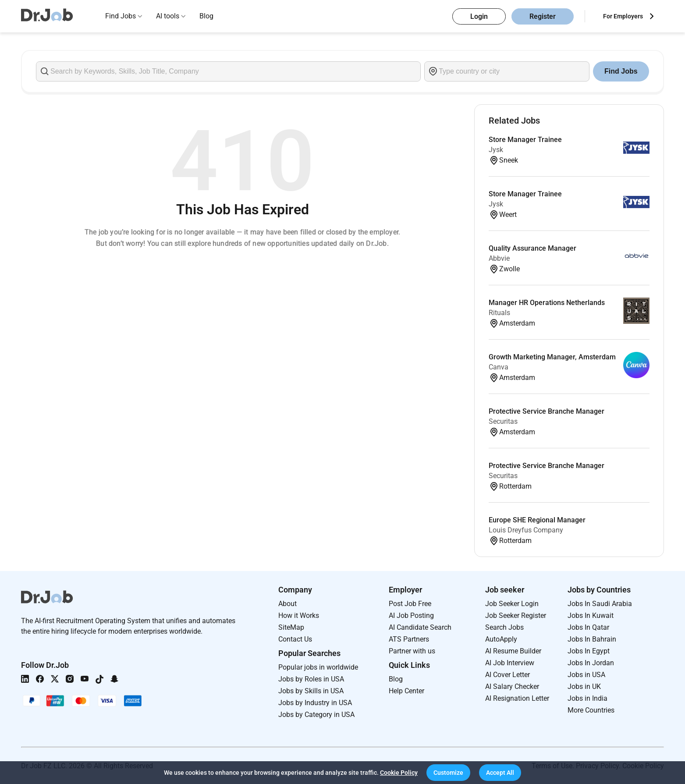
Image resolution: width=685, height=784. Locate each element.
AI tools (168, 16)
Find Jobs (121, 16)
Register (543, 16)
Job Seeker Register (516, 615)
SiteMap (291, 627)
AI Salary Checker (512, 686)
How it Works (299, 615)
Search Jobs (504, 627)
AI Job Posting (411, 615)
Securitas (503, 421)
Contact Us (295, 639)
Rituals (499, 313)
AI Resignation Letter (517, 698)
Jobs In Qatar (588, 627)
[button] (448, 773)
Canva (499, 367)
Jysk (496, 150)
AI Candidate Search (420, 627)
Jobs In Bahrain (592, 639)
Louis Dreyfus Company (526, 530)
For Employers (623, 16)
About (287, 604)
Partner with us (412, 651)
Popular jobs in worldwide (318, 667)
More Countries (591, 710)
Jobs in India (587, 698)
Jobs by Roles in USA (311, 679)
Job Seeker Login (512, 604)
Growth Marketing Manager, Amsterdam (552, 357)
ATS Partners (409, 639)
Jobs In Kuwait (591, 615)
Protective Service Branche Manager (547, 411)
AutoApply (501, 639)
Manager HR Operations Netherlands (547, 303)
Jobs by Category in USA (316, 715)
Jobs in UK (584, 686)
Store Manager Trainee (525, 140)
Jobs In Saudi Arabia (600, 604)
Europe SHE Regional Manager (537, 520)
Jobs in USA (586, 675)
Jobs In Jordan (591, 663)
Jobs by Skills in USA (311, 691)
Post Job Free (410, 604)
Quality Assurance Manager (532, 248)
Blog (206, 16)
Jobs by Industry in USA (315, 703)
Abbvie (499, 258)
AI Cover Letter (508, 675)
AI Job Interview (510, 663)
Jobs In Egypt (589, 651)
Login (479, 16)
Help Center (406, 691)
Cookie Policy (399, 773)
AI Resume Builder (513, 651)
